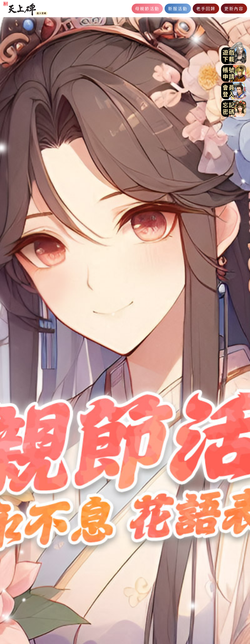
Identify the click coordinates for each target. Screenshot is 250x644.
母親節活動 (147, 8)
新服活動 (178, 8)
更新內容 (234, 8)
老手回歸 (206, 8)
